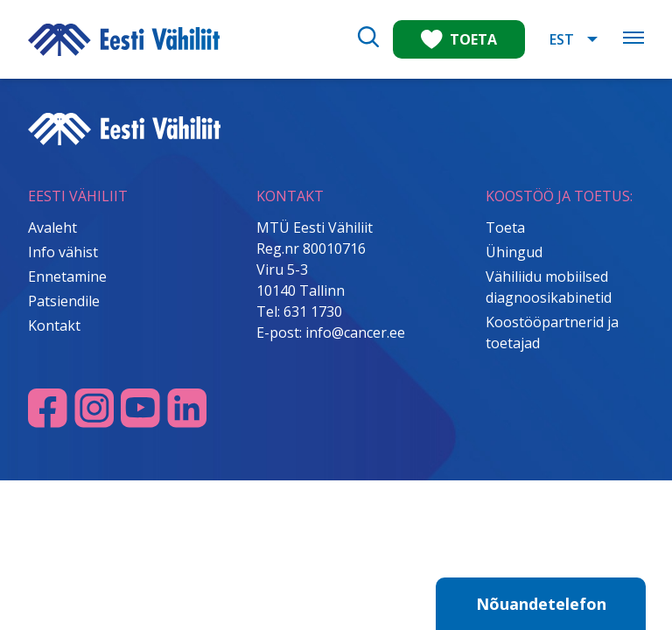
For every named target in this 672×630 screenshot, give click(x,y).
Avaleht (52, 227)
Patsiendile (64, 301)
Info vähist (63, 252)
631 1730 (313, 311)
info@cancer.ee (355, 332)
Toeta (505, 227)
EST (562, 39)
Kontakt (54, 325)
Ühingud (514, 252)
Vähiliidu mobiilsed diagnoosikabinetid (549, 287)
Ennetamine (67, 276)
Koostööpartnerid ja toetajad (552, 332)
